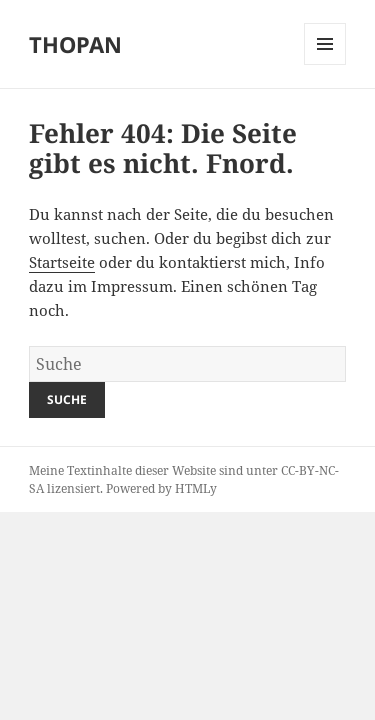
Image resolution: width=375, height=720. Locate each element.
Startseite (62, 262)
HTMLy (196, 488)
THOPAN (75, 44)
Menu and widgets (325, 64)
